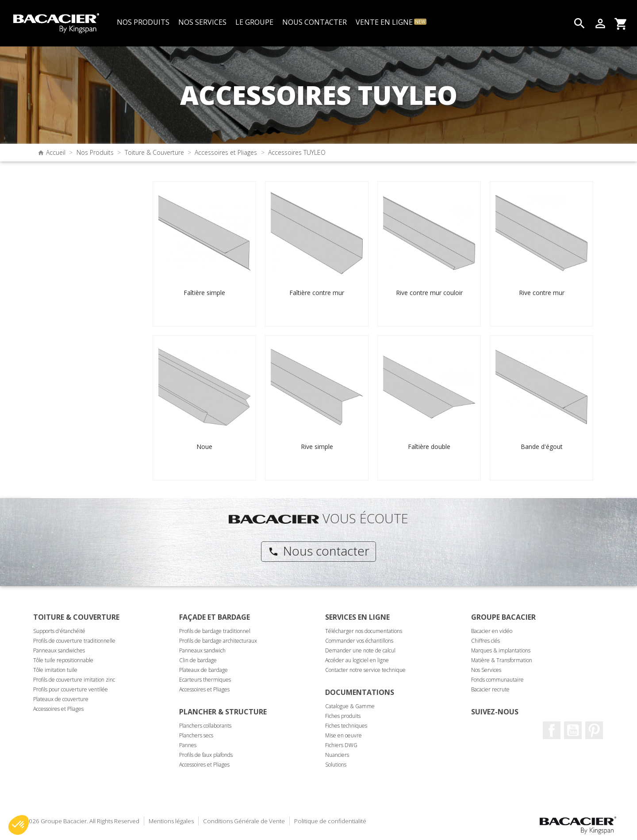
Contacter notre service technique (365, 670)
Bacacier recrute (490, 689)
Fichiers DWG (341, 745)
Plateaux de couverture (61, 699)
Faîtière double (429, 447)
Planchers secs (196, 735)
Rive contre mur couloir (429, 293)
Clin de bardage (198, 660)
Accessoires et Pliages (58, 709)
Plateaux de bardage (203, 670)
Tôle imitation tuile (55, 670)
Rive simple (317, 447)
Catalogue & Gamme (350, 706)
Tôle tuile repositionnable (63, 660)
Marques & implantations (501, 650)
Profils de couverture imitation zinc (74, 680)
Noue (204, 447)
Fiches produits (343, 716)
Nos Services (486, 670)
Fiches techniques (346, 726)
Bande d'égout (542, 447)
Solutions (336, 765)
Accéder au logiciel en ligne (357, 660)
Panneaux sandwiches (59, 650)
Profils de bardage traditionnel (215, 631)
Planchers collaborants (205, 726)
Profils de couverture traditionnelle (74, 641)
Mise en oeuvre (343, 735)
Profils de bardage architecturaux (218, 641)
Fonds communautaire (497, 680)
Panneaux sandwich (202, 650)
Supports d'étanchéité (59, 631)
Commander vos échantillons (359, 641)
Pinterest (594, 730)
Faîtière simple (204, 293)
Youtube (573, 730)
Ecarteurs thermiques (205, 680)
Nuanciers (337, 755)
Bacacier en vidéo (492, 631)
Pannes (188, 745)
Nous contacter (319, 551)
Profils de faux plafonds (206, 755)
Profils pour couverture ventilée (71, 689)
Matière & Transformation (502, 660)
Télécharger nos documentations (364, 631)
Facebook (552, 730)
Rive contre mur (542, 293)
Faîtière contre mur (317, 293)
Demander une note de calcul (360, 650)
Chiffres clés (485, 641)
